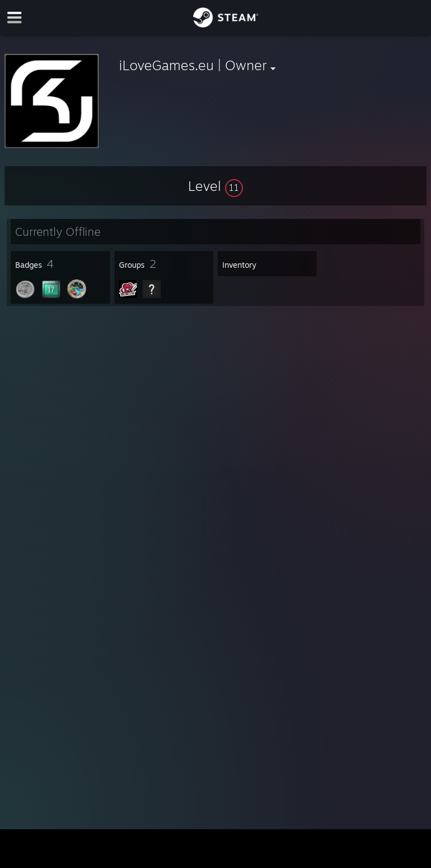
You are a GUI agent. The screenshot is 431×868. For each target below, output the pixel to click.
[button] (215, 186)
